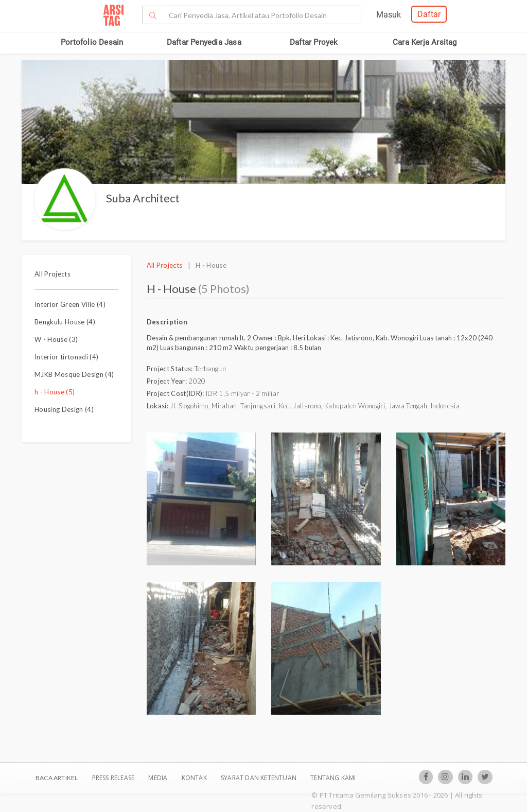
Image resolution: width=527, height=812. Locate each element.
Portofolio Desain (92, 42)
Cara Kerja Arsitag (425, 42)
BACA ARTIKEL (57, 778)
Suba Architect (143, 198)
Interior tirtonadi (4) (66, 357)
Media (159, 778)
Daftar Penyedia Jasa (204, 42)
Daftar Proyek (314, 42)
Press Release (113, 778)
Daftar (429, 14)
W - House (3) (56, 339)
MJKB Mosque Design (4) (74, 374)
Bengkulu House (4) (65, 322)
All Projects (52, 274)
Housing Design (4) (64, 409)
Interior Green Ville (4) (70, 304)
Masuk (389, 15)
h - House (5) (55, 392)
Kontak (195, 778)
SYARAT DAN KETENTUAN (259, 778)
